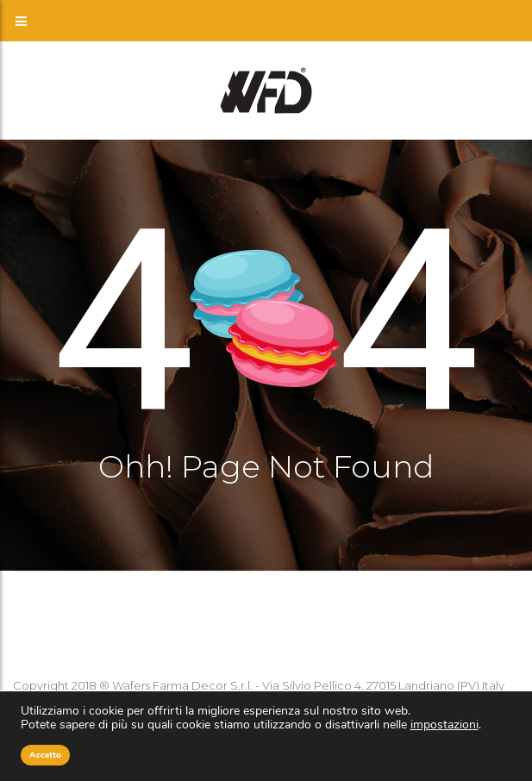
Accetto (45, 755)
